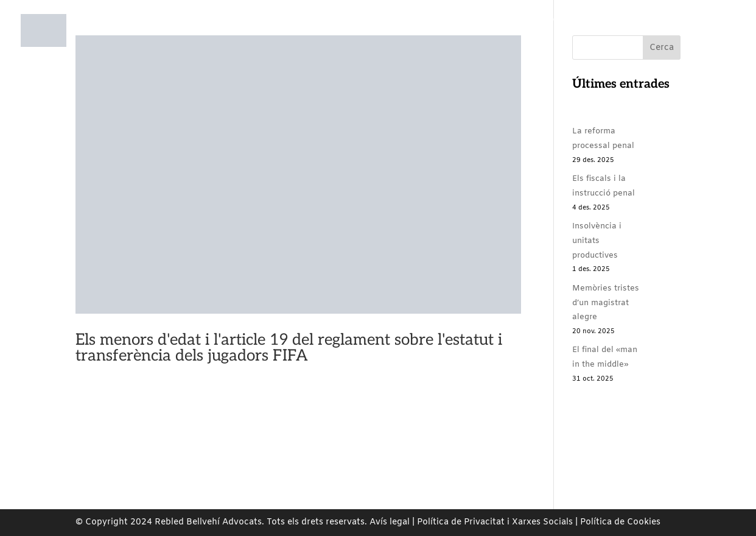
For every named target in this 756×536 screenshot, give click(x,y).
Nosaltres (226, 42)
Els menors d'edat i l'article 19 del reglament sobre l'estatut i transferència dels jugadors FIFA (289, 348)
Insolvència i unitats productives (597, 241)
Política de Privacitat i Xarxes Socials (495, 522)
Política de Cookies (620, 522)
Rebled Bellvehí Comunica (533, 42)
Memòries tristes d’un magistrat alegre (606, 303)
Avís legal (390, 522)
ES (679, 42)
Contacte (639, 42)
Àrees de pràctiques (318, 42)
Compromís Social (418, 42)
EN (705, 42)
